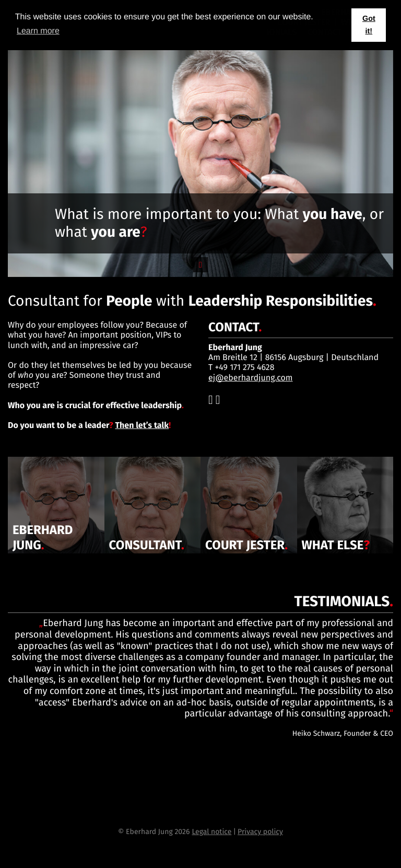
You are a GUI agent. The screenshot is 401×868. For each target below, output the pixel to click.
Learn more (38, 31)
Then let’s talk (142, 426)
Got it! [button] (369, 25)
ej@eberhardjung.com (251, 378)
